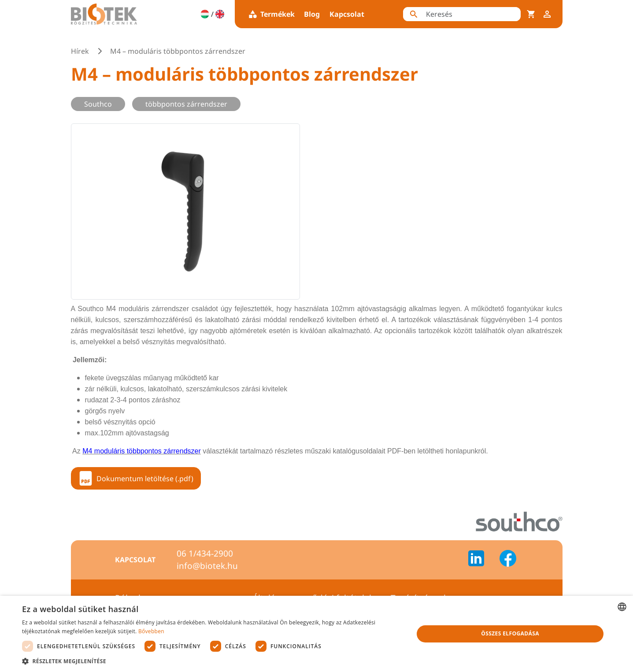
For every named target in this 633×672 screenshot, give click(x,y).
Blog (312, 14)
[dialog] (316, 634)
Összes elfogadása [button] (510, 633)
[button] (212, 661)
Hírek (80, 51)
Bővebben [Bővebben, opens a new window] (151, 631)
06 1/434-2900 (205, 553)
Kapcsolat (347, 14)
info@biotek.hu (207, 566)
